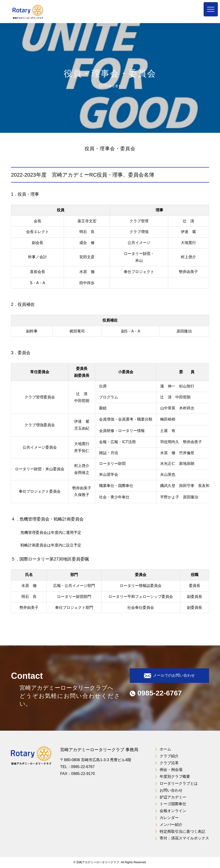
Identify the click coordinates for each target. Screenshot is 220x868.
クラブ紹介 (169, 756)
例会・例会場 (171, 770)
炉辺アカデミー (173, 797)
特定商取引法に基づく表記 (182, 831)
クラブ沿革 (169, 763)
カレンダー (169, 818)
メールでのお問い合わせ (169, 676)
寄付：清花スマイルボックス (184, 838)
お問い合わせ (171, 790)
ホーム (165, 749)
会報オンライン (173, 811)
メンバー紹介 (171, 825)
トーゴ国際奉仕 (173, 804)
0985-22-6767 (156, 693)
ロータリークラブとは (179, 783)
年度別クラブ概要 (175, 776)
